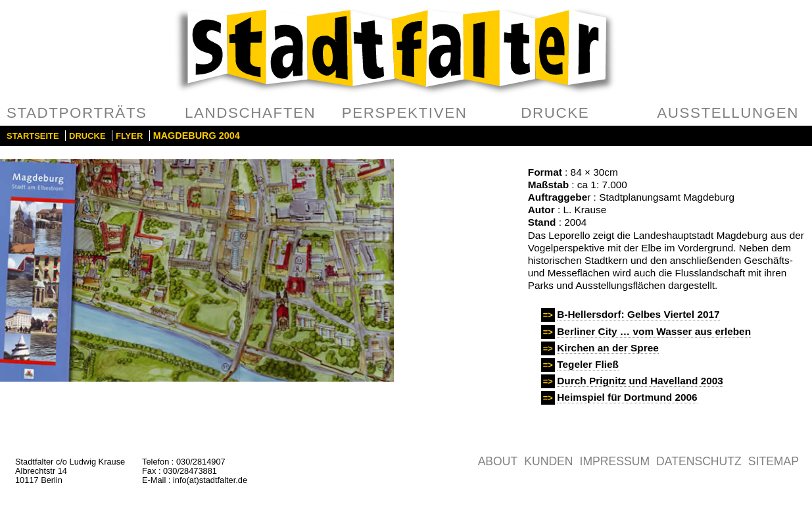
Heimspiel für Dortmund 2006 (627, 397)
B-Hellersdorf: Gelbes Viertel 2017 (638, 314)
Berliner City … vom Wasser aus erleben (654, 331)
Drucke (555, 113)
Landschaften (250, 113)
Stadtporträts (77, 113)
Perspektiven (405, 113)
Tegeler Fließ (588, 364)
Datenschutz (699, 461)
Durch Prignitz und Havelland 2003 (640, 381)
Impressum (615, 461)
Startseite (33, 136)
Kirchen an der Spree (608, 348)
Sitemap (774, 461)
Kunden (548, 461)
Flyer (129, 136)
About (498, 461)
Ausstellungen (728, 113)
